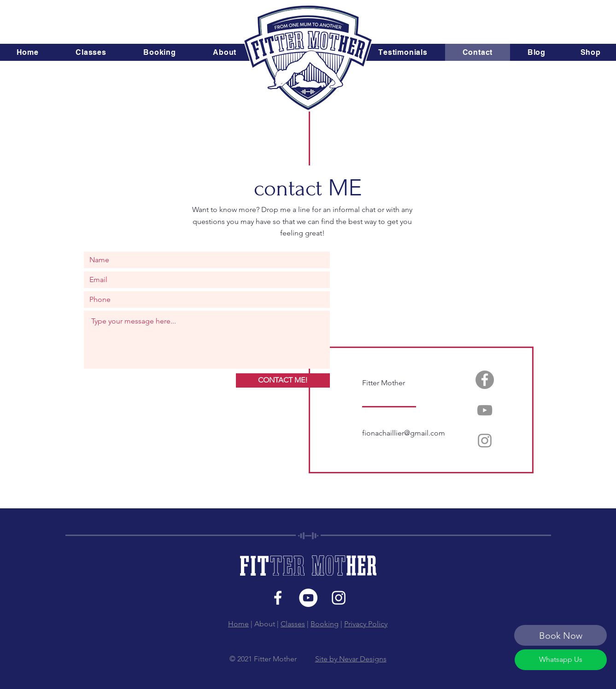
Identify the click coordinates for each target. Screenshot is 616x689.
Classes (293, 624)
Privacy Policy (366, 624)
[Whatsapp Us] (561, 660)
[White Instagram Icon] (339, 598)
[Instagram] (485, 441)
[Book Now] (560, 635)
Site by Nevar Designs (351, 659)
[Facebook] (485, 380)
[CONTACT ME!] (283, 380)
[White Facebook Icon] (278, 598)
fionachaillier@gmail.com (404, 433)
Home (238, 624)
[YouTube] (485, 410)
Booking (325, 624)
